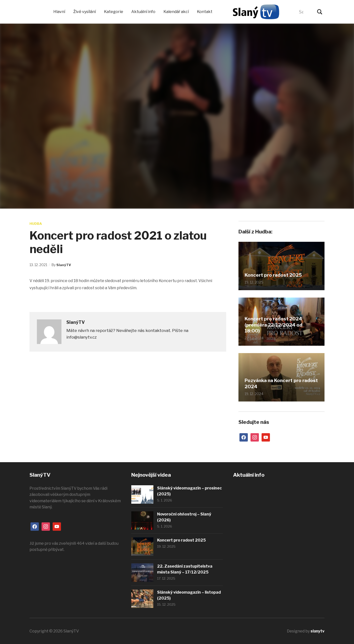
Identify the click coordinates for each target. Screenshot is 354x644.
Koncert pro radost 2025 (275, 275)
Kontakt (205, 12)
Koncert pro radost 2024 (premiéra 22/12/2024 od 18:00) (275, 325)
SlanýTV (64, 265)
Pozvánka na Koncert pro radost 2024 (275, 384)
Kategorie (114, 12)
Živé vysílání (85, 12)
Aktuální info (143, 12)
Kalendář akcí (176, 12)
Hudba (36, 223)
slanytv (317, 631)
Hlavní (59, 12)
